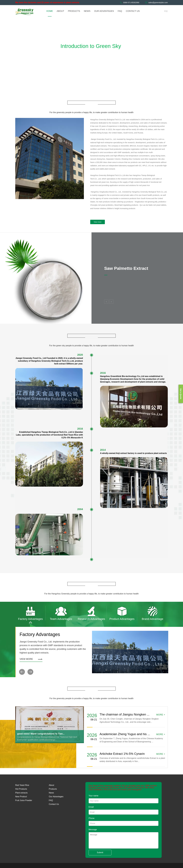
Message (93, 830)
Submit (100, 852)
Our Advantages (56, 797)
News (51, 793)
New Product (21, 797)
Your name (93, 796)
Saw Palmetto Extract (126, 268)
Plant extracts (21, 793)
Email (91, 807)
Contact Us (54, 804)
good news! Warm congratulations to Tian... (41, 734)
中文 (166, 11)
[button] (22, 672)
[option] (30, 613)
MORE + (161, 715)
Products (53, 789)
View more (98, 222)
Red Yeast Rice (22, 785)
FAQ (51, 800)
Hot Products (21, 789)
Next (111, 302)
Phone (91, 818)
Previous (106, 302)
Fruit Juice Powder (24, 800)
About (51, 785)
